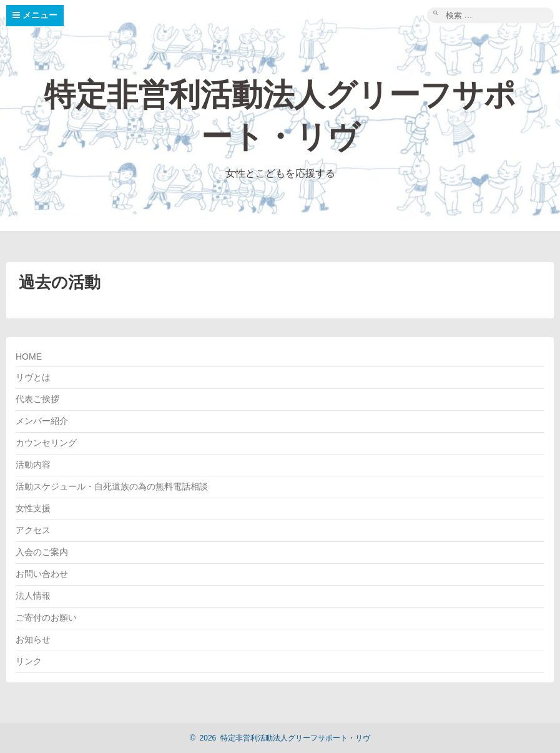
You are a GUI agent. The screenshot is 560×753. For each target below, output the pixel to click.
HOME (29, 357)
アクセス (33, 530)
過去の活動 (60, 282)
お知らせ (33, 639)
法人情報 (33, 596)
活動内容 (33, 465)
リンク (29, 661)
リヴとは (33, 377)
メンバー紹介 (42, 421)
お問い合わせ (42, 574)
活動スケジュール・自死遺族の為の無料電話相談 (112, 486)
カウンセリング (46, 443)
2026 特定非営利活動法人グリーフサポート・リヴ (280, 738)
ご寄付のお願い (46, 618)
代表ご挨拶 (37, 399)
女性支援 (33, 508)
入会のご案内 (42, 552)
